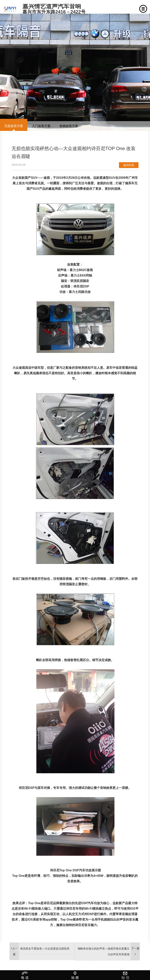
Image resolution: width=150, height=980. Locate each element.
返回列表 (129, 165)
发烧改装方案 (69, 126)
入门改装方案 (41, 126)
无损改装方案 (14, 126)
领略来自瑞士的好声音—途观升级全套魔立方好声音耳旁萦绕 (104, 951)
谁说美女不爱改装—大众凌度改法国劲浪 (45, 949)
